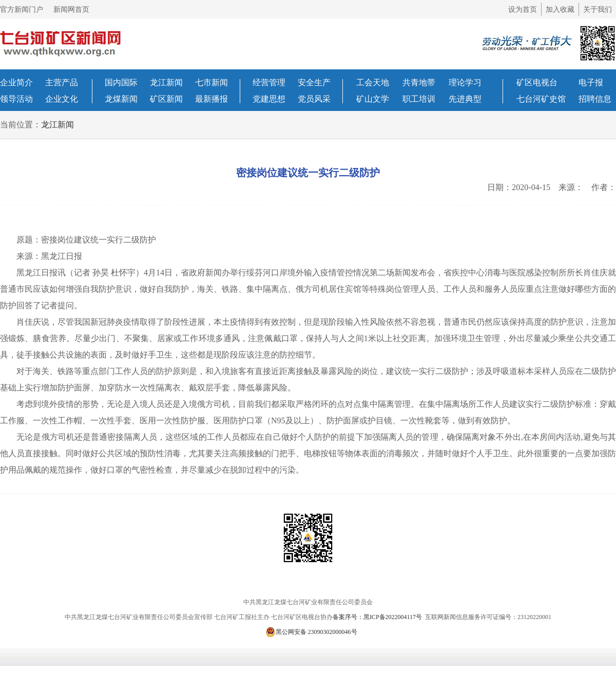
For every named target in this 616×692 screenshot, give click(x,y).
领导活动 (16, 99)
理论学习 (465, 82)
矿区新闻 (166, 99)
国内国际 (121, 82)
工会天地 (373, 82)
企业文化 (62, 99)
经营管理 (269, 82)
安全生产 (314, 82)
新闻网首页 (71, 10)
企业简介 (16, 82)
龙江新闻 (166, 82)
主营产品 (62, 82)
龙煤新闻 (121, 99)
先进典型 (465, 99)
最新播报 (211, 99)
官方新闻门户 (22, 10)
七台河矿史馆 (541, 99)
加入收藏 (560, 10)
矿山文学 (373, 99)
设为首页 (523, 10)
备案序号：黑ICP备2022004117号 (378, 617)
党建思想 (269, 99)
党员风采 (314, 99)
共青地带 (419, 82)
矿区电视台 (537, 82)
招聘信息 (595, 99)
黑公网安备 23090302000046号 (311, 632)
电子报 (591, 82)
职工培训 (419, 99)
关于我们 (598, 10)
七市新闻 (211, 82)
